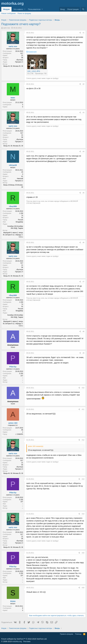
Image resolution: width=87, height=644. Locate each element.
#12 (83, 440)
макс (13, 98)
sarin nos (7, 28)
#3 (83, 113)
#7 (83, 282)
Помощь (78, 634)
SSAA (13, 601)
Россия (21, 220)
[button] (25, 9)
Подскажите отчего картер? (21, 24)
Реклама (27, 641)
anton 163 (13, 423)
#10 (83, 388)
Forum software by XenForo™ (24, 639)
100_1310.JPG (34, 71)
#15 (83, 553)
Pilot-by (13, 367)
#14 (83, 514)
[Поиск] (83, 9)
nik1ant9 (13, 165)
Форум (6, 9)
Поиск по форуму (24, 13)
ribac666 (13, 206)
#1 (83, 33)
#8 (83, 331)
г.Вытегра (20, 60)
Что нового (18, 9)
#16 (83, 588)
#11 (83, 409)
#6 (83, 243)
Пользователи (34, 9)
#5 (83, 193)
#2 (83, 84)
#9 (83, 353)
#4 (83, 152)
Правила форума (67, 634)
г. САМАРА (19, 434)
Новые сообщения (8, 13)
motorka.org (17, 641)
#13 (83, 479)
